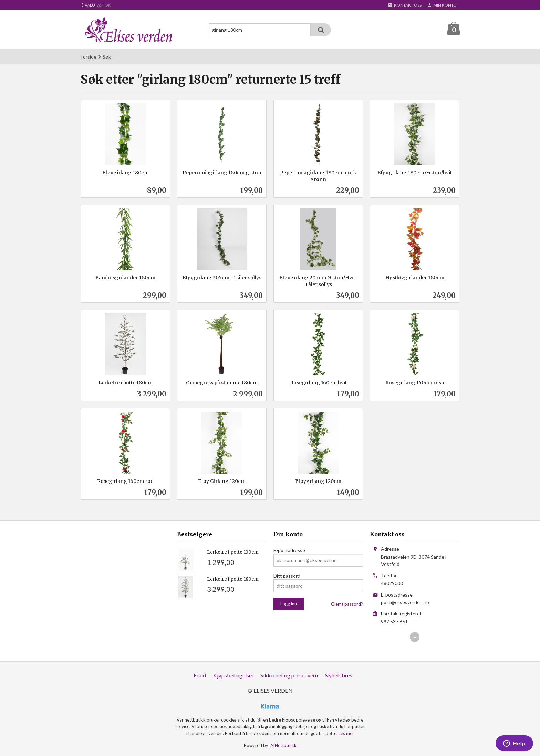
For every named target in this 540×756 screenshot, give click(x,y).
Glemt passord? (347, 604)
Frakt (200, 675)
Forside (89, 57)
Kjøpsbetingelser (233, 675)
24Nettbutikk (283, 745)
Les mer (346, 733)
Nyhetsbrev (339, 675)
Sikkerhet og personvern (289, 675)
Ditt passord (287, 576)
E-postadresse (289, 550)
